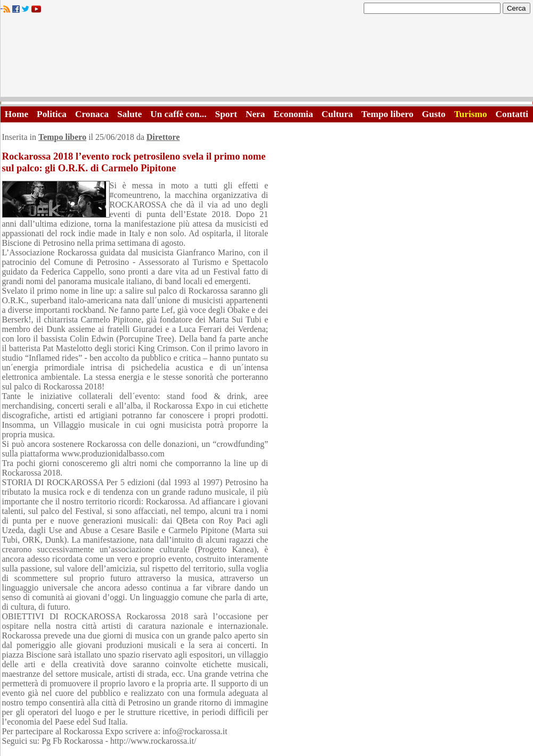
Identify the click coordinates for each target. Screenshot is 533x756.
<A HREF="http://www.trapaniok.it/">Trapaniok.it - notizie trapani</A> (267, 58)
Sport (226, 114)
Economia (293, 114)
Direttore (163, 137)
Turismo (471, 114)
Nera (255, 114)
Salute (129, 114)
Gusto (433, 114)
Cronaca (92, 114)
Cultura (337, 114)
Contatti (512, 114)
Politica (52, 114)
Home (17, 114)
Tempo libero (388, 114)
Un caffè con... (178, 114)
